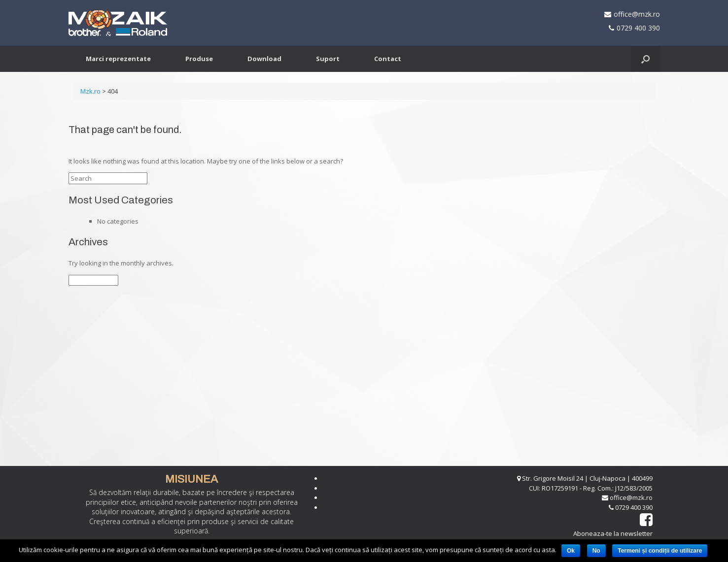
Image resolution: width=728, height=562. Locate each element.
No (596, 551)
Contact (388, 59)
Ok (571, 551)
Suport (328, 59)
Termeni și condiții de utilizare (660, 551)
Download (264, 59)
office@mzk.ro (637, 14)
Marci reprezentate (118, 59)
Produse (199, 59)
